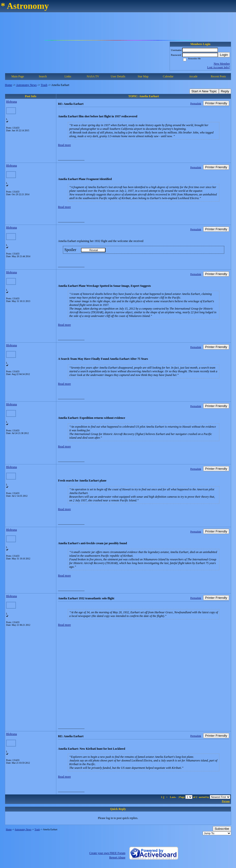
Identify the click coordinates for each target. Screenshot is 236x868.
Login (224, 55)
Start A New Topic (204, 91)
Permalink (196, 103)
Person (226, 801)
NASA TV (93, 76)
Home (8, 85)
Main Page (18, 76)
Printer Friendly (216, 103)
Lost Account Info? (218, 67)
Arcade (193, 76)
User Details (118, 76)
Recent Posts (218, 76)
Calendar (168, 76)
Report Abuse (117, 857)
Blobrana (12, 102)
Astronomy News (26, 85)
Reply (225, 91)
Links (68, 76)
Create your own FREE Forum (107, 853)
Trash (44, 85)
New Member (222, 64)
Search (43, 76)
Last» (173, 797)
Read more (64, 145)
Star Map (143, 76)
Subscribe (222, 829)
